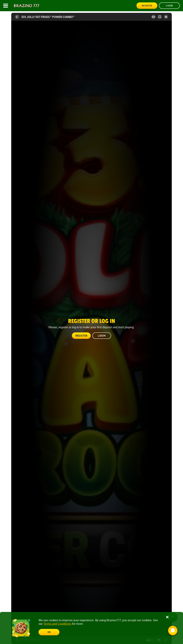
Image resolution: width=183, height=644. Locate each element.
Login (169, 6)
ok (49, 632)
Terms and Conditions (57, 624)
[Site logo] (27, 6)
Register (147, 6)
